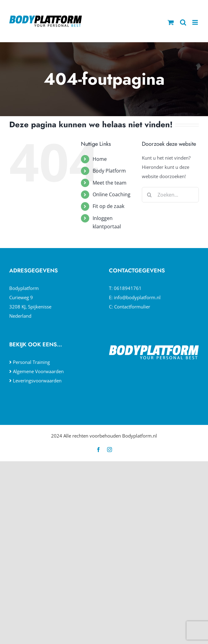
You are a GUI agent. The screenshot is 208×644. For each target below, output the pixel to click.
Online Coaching (112, 194)
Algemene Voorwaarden (38, 371)
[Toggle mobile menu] (196, 22)
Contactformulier (132, 307)
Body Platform (109, 171)
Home (100, 159)
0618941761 (128, 288)
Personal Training (31, 362)
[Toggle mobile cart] (171, 22)
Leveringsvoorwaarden (37, 381)
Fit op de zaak (108, 206)
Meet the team (110, 183)
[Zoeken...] (170, 195)
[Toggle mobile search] (183, 22)
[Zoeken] (150, 195)
